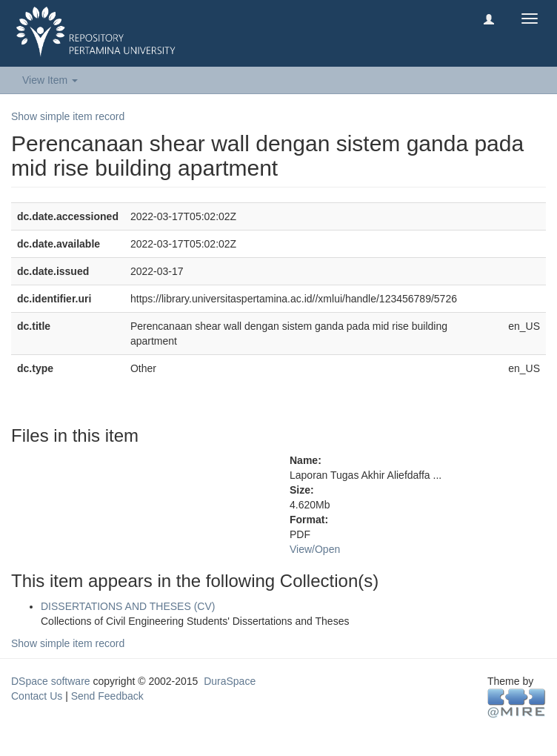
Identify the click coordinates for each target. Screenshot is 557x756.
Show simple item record (68, 116)
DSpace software (51, 681)
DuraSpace (230, 681)
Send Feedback (107, 696)
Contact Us (37, 696)
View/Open (315, 549)
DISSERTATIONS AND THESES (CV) (128, 606)
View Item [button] (50, 80)
